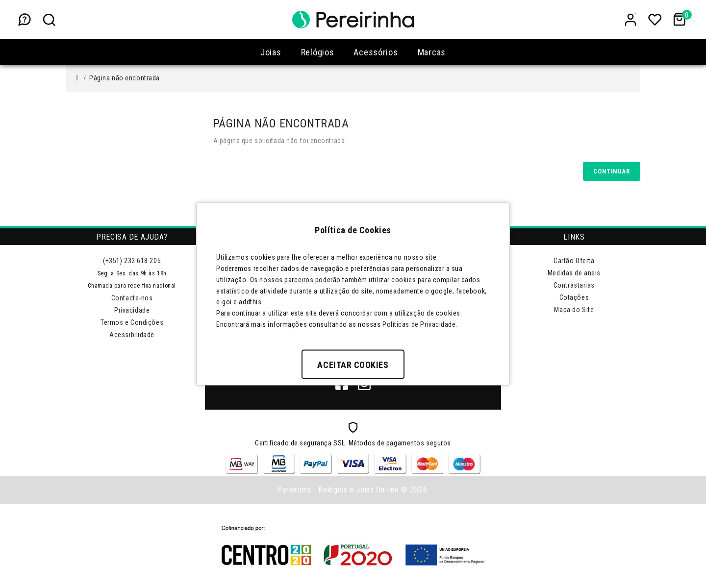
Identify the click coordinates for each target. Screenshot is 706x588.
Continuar (611, 171)
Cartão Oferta (574, 261)
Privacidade (132, 310)
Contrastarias (574, 285)
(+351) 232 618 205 (132, 261)
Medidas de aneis (574, 273)
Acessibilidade (132, 335)
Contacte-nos (132, 298)
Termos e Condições (132, 322)
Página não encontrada (125, 78)
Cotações (574, 297)
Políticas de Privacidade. (420, 324)
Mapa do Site (574, 310)
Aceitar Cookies (353, 364)
